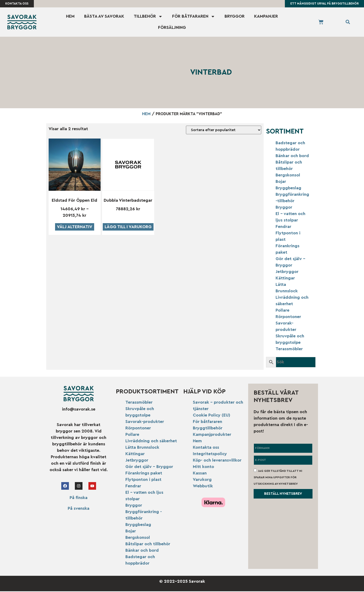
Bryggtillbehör (208, 429)
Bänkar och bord (292, 156)
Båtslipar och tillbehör (148, 545)
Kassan (200, 474)
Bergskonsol (288, 176)
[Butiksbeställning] (224, 131)
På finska (79, 498)
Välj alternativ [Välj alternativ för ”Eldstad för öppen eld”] (75, 227)
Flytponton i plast (143, 480)
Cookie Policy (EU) (212, 416)
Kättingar (285, 279)
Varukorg (202, 480)
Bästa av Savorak (104, 17)
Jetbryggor (287, 272)
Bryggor (235, 17)
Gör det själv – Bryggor (149, 467)
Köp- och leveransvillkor (217, 461)
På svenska (79, 509)
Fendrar (283, 227)
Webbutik (203, 487)
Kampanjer (266, 17)
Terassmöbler (289, 350)
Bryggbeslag (288, 189)
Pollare (282, 311)
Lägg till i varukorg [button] (128, 227)
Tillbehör (148, 17)
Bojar (281, 182)
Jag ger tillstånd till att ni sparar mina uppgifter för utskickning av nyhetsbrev (278, 478)
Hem (70, 17)
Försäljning (172, 28)
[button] (348, 23)
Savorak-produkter (145, 422)
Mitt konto (203, 467)
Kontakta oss (206, 448)
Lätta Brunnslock (142, 448)
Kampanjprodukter (212, 435)
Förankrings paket (144, 474)
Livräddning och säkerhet (151, 442)
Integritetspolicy (210, 454)
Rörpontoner (288, 317)
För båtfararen (194, 17)
